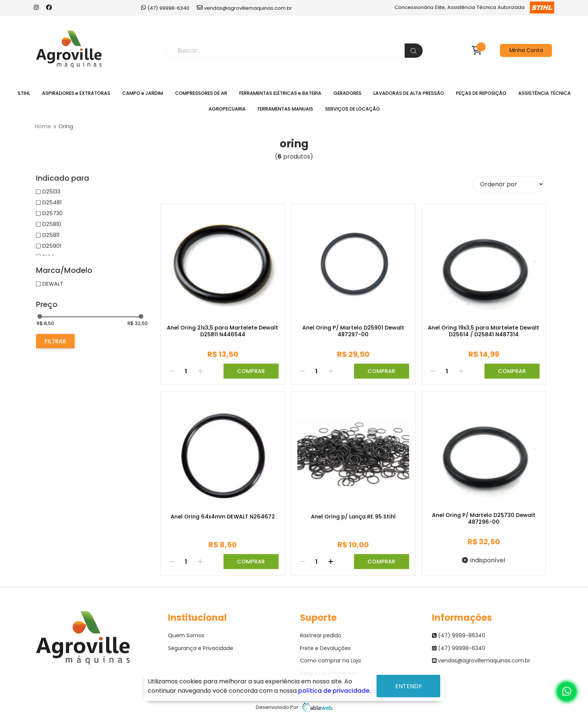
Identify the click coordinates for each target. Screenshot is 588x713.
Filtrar (55, 341)
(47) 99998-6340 (165, 8)
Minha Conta (526, 50)
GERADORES (347, 93)
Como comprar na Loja (330, 661)
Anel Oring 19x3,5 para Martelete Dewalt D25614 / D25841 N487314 (484, 331)
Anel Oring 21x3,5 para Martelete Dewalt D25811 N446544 (223, 331)
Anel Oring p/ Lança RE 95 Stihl (353, 517)
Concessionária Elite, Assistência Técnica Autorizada (474, 7)
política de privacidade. (334, 691)
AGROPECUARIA (227, 109)
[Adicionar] (200, 371)
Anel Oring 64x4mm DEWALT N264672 (223, 517)
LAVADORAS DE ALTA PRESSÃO (409, 93)
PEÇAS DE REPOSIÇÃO (481, 93)
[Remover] (172, 371)
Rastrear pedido (321, 635)
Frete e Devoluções (325, 648)
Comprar (251, 371)
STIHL (24, 93)
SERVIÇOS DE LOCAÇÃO (352, 109)
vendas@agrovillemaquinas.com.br (244, 8)
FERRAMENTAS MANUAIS (285, 109)
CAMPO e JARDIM (143, 93)
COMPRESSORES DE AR (201, 93)
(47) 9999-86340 (459, 635)
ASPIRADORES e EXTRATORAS (76, 93)
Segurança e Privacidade (201, 648)
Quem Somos (186, 635)
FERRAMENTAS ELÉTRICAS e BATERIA (280, 93)
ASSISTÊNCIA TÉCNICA (544, 93)
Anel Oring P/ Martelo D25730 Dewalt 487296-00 (484, 519)
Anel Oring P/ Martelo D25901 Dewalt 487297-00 (353, 331)
